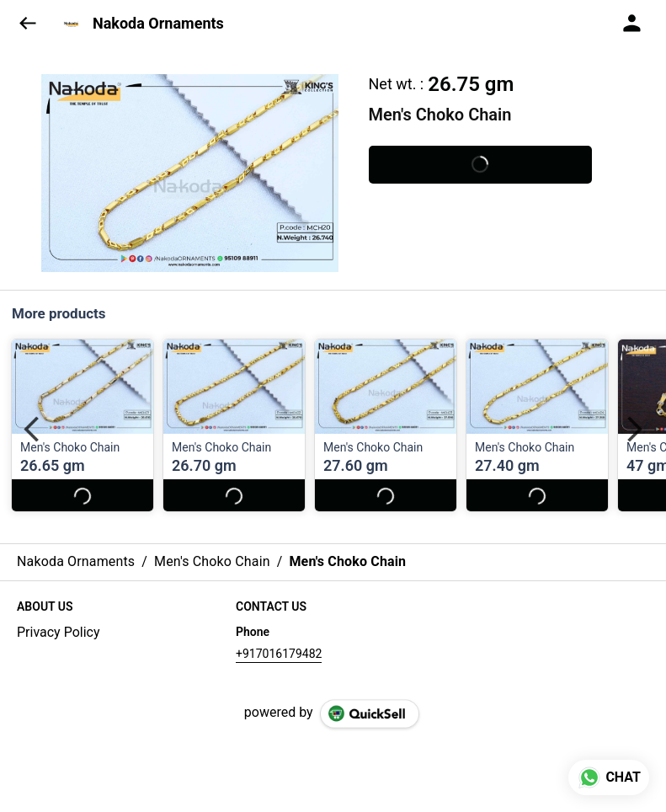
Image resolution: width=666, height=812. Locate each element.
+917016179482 (279, 654)
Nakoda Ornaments (158, 24)
